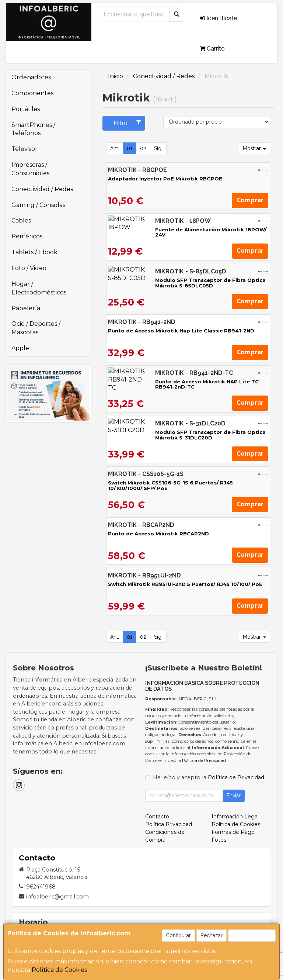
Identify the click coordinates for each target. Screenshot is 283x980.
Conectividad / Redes (42, 189)
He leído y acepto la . (209, 777)
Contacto (157, 817)
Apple (20, 348)
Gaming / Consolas (38, 205)
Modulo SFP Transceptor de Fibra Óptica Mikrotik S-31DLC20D (179, 435)
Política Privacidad (169, 824)
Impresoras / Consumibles (30, 169)
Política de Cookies (59, 970)
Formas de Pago (233, 832)
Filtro (127, 123)
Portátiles (26, 109)
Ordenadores (31, 77)
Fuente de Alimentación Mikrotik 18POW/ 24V (170, 230)
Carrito (212, 49)
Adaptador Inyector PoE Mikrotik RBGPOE (165, 179)
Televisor (25, 149)
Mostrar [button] (254, 148)
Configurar (178, 935)
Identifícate (218, 18)
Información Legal (235, 817)
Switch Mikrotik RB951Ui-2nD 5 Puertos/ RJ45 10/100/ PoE (185, 584)
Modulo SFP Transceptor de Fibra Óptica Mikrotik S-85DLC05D (179, 283)
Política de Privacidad (204, 760)
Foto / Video (29, 268)
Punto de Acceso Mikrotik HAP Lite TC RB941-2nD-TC (180, 382)
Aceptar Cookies (252, 935)
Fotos (219, 840)
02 (143, 148)
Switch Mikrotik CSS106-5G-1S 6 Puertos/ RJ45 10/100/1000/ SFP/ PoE (170, 485)
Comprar (250, 200)
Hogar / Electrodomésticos (39, 288)
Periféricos (27, 236)
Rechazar (212, 935)
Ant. (115, 148)
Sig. (158, 148)
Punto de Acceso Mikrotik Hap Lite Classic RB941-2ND (181, 331)
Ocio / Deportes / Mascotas (36, 328)
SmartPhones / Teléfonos (33, 129)
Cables (21, 220)
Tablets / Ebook (34, 252)
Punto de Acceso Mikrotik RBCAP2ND (158, 534)
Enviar (234, 796)
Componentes (32, 93)
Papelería (26, 308)
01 (130, 148)
